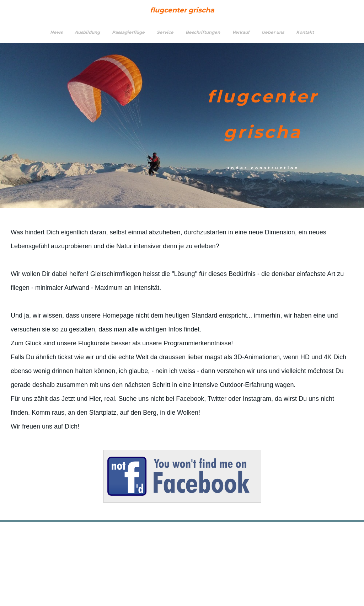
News (56, 32)
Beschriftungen (203, 32)
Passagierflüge (128, 32)
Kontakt (305, 32)
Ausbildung (87, 32)
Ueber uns (273, 32)
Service (165, 32)
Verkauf (241, 32)
